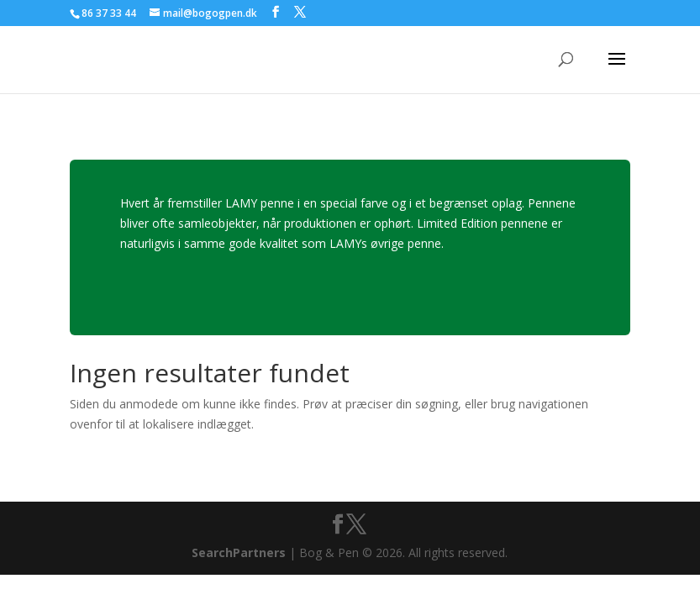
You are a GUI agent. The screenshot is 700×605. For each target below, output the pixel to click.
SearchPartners (240, 552)
